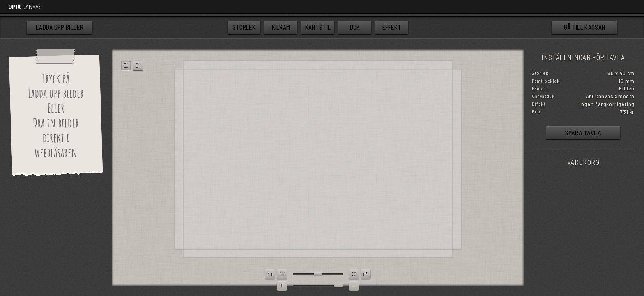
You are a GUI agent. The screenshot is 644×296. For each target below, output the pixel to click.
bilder (60, 28)
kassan (584, 27)
